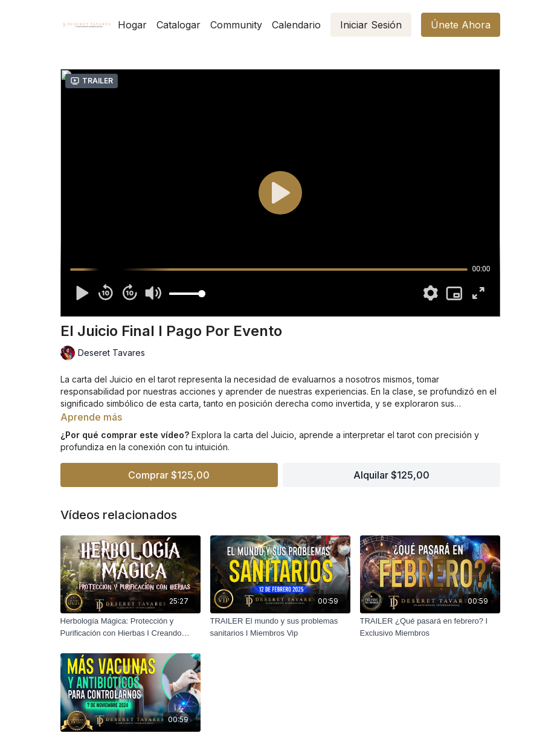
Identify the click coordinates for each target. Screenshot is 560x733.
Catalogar (179, 25)
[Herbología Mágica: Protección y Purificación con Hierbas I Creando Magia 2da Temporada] (130, 627)
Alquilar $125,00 (391, 475)
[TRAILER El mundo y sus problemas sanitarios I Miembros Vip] (280, 627)
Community (236, 25)
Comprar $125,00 (169, 475)
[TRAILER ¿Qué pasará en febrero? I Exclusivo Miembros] (430, 627)
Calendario (296, 25)
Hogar (132, 25)
